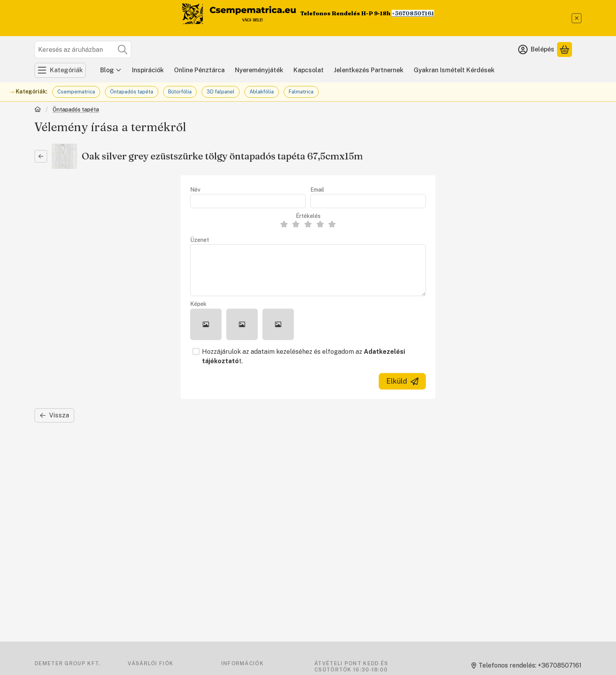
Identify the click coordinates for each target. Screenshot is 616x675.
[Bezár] (577, 18)
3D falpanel (221, 92)
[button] (206, 324)
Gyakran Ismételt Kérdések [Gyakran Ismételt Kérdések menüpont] (454, 70)
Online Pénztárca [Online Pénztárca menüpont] (199, 70)
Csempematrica (76, 92)
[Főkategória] (38, 110)
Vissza (54, 415)
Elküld (402, 381)
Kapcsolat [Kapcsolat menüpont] (309, 70)
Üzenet (200, 240)
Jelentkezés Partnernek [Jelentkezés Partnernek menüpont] (369, 70)
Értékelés (308, 216)
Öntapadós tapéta (132, 92)
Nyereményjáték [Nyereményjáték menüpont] (259, 70)
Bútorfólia (180, 92)
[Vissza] (41, 156)
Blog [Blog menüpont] (111, 70)
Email (317, 190)
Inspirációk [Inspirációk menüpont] (148, 70)
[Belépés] (536, 49)
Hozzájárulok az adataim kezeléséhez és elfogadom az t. (303, 356)
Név (195, 190)
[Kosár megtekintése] (565, 49)
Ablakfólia (262, 92)
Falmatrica (301, 92)
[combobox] (83, 49)
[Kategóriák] (60, 70)
